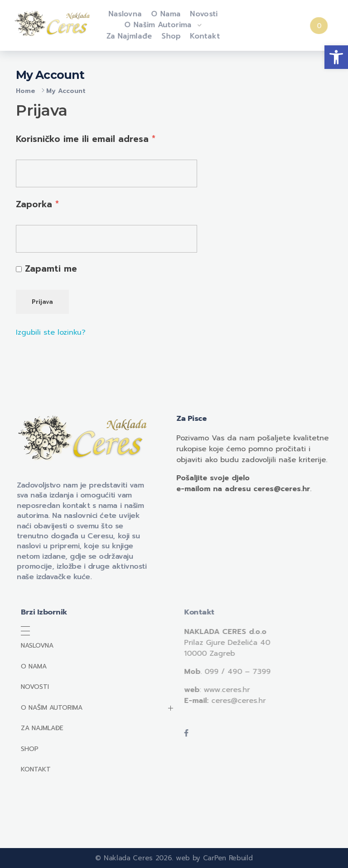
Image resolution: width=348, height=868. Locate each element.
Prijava (42, 302)
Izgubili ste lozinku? (51, 332)
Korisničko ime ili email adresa (86, 139)
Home (26, 91)
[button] (336, 57)
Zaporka (37, 204)
